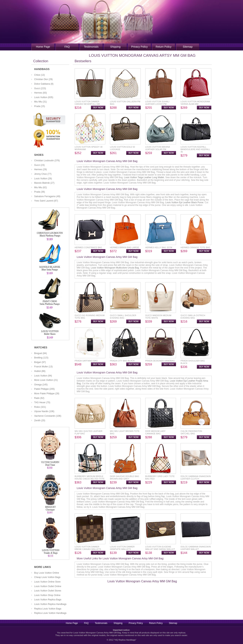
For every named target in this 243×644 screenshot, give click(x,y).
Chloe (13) (39, 75)
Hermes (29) (41, 169)
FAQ (67, 47)
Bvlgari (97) (40, 362)
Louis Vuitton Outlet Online (48, 586)
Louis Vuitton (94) (43, 376)
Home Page (43, 47)
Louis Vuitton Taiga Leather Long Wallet (144, 177)
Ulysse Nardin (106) (44, 411)
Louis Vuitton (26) (43, 179)
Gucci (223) (40, 88)
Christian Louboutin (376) (47, 161)
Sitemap (188, 47)
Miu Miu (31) (41, 102)
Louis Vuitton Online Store (47, 582)
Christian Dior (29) (43, 79)
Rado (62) (39, 398)
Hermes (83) (41, 93)
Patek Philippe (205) (44, 389)
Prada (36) (40, 192)
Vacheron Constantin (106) (48, 416)
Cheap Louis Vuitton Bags (47, 577)
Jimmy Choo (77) (43, 174)
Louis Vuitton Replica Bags (48, 600)
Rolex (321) (40, 407)
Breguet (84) (41, 353)
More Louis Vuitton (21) (46, 380)
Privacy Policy (139, 47)
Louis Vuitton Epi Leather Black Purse (184, 202)
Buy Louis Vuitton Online (47, 573)
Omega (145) (41, 385)
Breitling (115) (41, 358)
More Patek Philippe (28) (47, 394)
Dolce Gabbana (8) (44, 84)
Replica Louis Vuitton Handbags (50, 613)
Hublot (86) (40, 371)
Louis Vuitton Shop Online (47, 595)
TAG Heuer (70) (42, 402)
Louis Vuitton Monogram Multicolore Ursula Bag (115, 268)
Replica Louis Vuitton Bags (48, 609)
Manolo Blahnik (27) (44, 183)
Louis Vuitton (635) (44, 97)
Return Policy (164, 47)
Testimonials (91, 47)
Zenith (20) (40, 420)
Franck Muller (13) (43, 367)
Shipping (115, 47)
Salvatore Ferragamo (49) (47, 196)
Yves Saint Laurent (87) (46, 201)
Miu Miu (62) (41, 187)
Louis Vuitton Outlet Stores (48, 591)
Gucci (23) (39, 165)
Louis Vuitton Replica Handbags (50, 604)
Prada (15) (40, 106)
